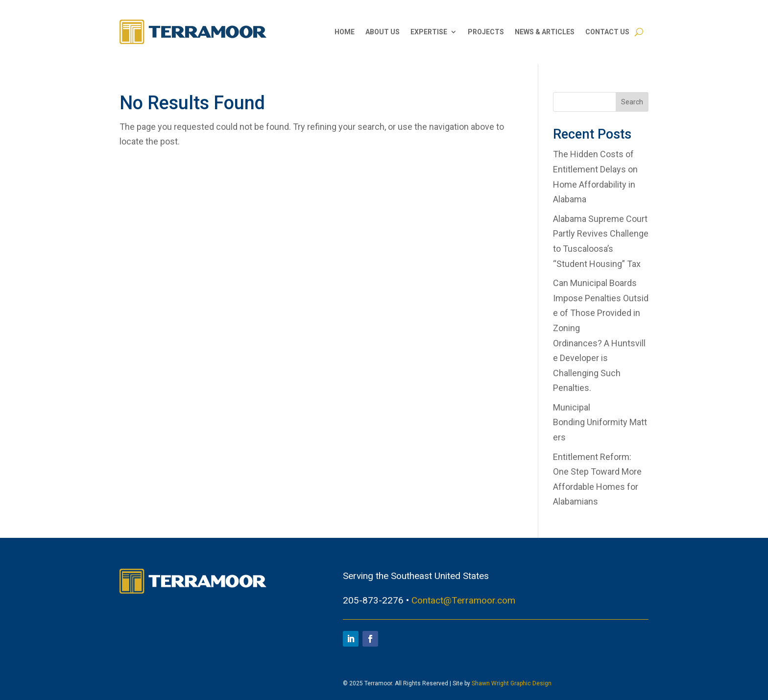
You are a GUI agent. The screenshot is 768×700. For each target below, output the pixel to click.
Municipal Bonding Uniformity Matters (600, 422)
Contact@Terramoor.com (463, 600)
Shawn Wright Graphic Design (512, 683)
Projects (486, 32)
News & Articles (545, 32)
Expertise (429, 32)
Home (345, 32)
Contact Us (607, 32)
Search (632, 102)
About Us (383, 32)
